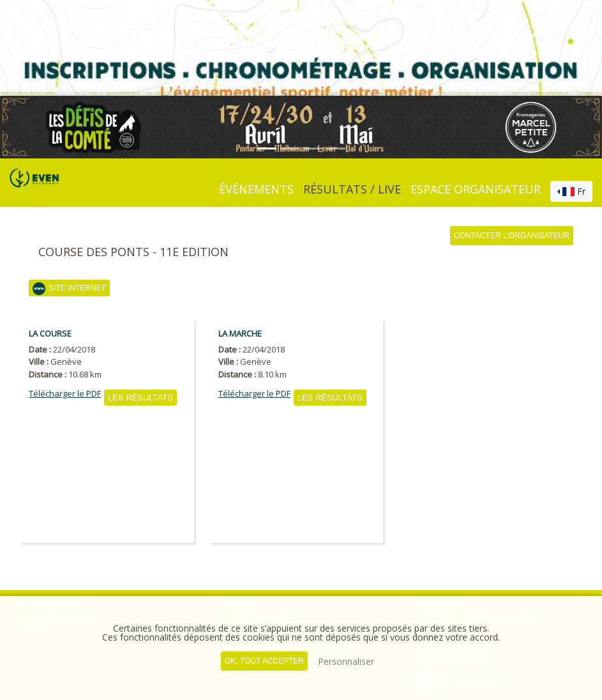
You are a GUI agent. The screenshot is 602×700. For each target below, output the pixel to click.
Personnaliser (346, 661)
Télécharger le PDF (65, 394)
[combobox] (571, 192)
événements (256, 189)
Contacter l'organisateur (512, 236)
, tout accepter (264, 661)
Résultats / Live (352, 189)
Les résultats (140, 398)
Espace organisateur (476, 189)
